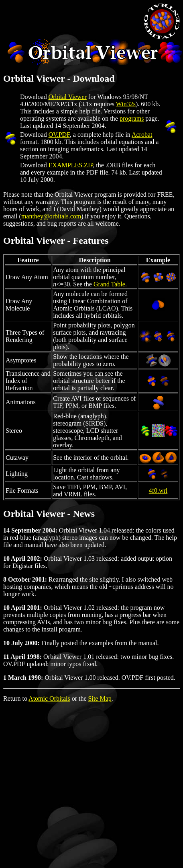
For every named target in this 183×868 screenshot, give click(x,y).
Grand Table (109, 284)
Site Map (100, 698)
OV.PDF (59, 135)
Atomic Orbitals (49, 698)
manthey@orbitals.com (51, 216)
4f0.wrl (158, 491)
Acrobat (142, 135)
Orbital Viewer (68, 97)
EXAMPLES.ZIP (71, 165)
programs (132, 118)
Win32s (126, 104)
